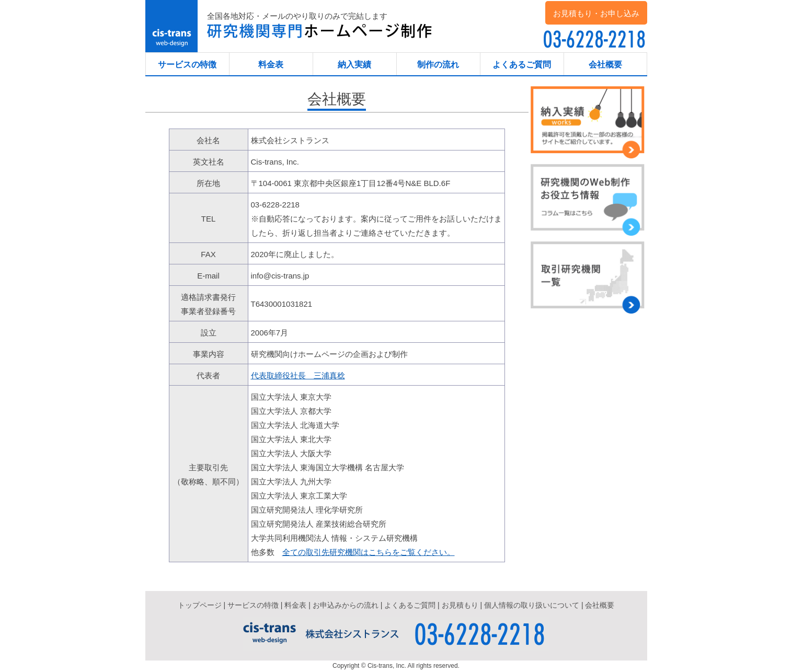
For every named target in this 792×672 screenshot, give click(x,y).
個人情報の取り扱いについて (532, 605)
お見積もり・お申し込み (596, 13)
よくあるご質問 (522, 65)
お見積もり (460, 605)
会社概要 (605, 65)
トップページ (200, 605)
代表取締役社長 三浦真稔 (298, 375)
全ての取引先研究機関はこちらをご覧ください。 (369, 552)
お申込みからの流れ (346, 605)
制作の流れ (438, 65)
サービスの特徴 (187, 65)
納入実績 (354, 65)
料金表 (271, 65)
